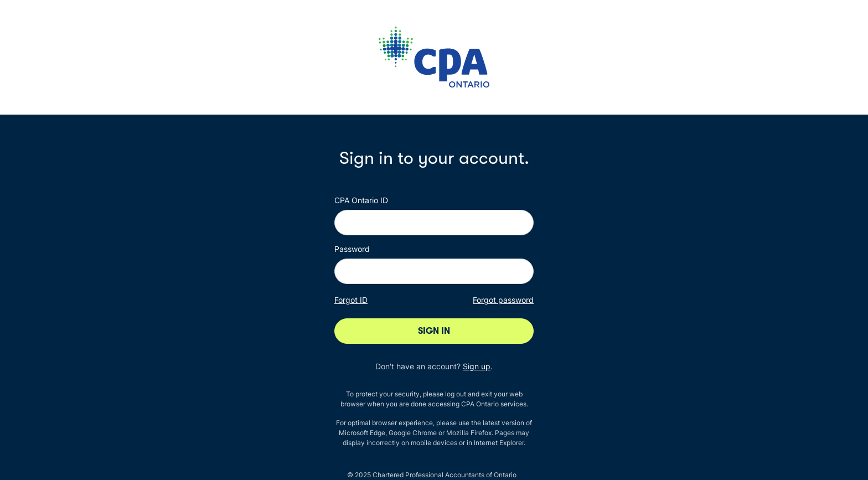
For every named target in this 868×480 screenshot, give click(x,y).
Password (352, 249)
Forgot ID (351, 300)
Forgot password (503, 300)
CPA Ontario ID (361, 200)
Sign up (477, 366)
